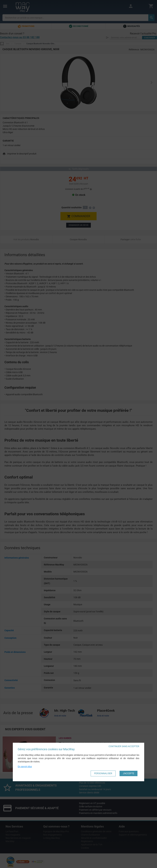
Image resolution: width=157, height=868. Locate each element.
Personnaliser (103, 773)
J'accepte (129, 773)
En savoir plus (25, 766)
